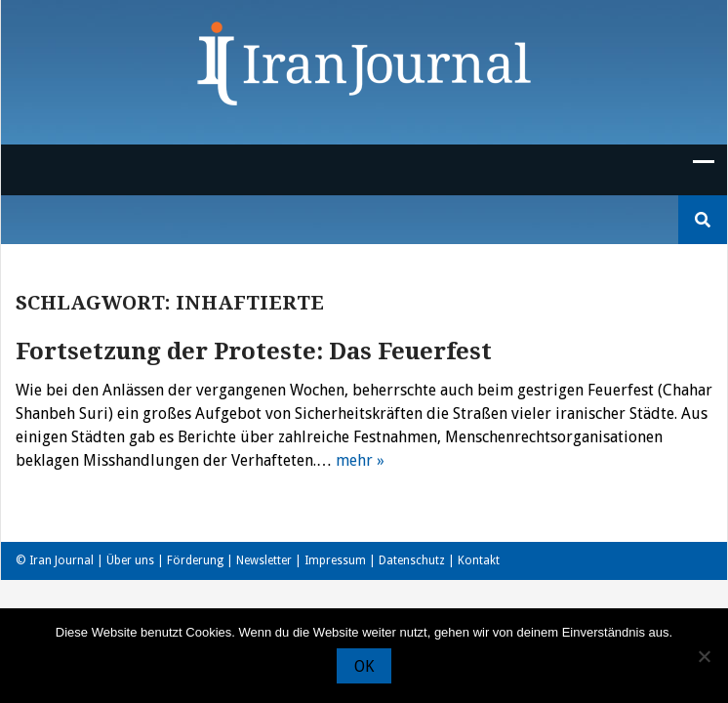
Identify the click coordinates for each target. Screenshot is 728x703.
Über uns (130, 560)
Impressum (335, 560)
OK (364, 666)
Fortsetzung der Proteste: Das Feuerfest (254, 351)
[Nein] (704, 656)
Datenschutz (412, 560)
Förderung (195, 560)
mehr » (360, 460)
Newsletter (264, 560)
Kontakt (479, 560)
